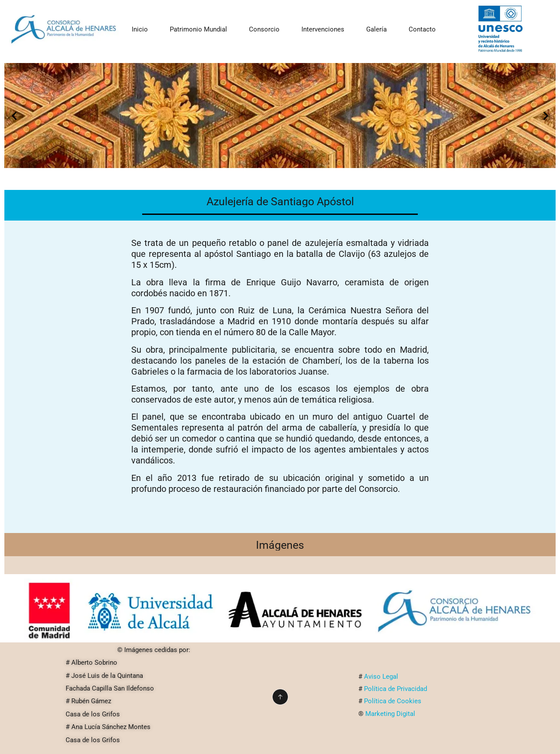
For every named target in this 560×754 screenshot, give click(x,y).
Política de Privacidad (396, 689)
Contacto (422, 29)
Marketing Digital (390, 714)
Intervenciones (323, 29)
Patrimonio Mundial (198, 29)
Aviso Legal (383, 677)
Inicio (140, 29)
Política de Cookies (393, 701)
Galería (376, 29)
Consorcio (264, 29)
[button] (14, 116)
